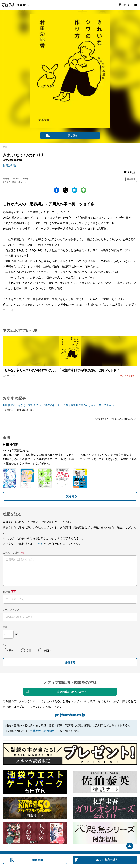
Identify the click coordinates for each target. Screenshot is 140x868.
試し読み (73, 135)
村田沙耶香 (10, 165)
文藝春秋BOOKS (15, 5)
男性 (12, 651)
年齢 (5, 627)
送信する (70, 662)
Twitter (65, 190)
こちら (39, 544)
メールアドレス (11, 610)
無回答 (48, 651)
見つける (124, 5)
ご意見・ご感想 (11, 552)
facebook (57, 190)
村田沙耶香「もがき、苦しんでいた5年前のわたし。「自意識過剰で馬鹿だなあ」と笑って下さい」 (60, 405)
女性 (29, 651)
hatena (75, 190)
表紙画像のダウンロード (72, 692)
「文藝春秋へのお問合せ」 (44, 731)
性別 (5, 645)
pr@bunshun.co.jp (70, 715)
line (83, 190)
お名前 (6, 592)
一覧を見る (70, 496)
